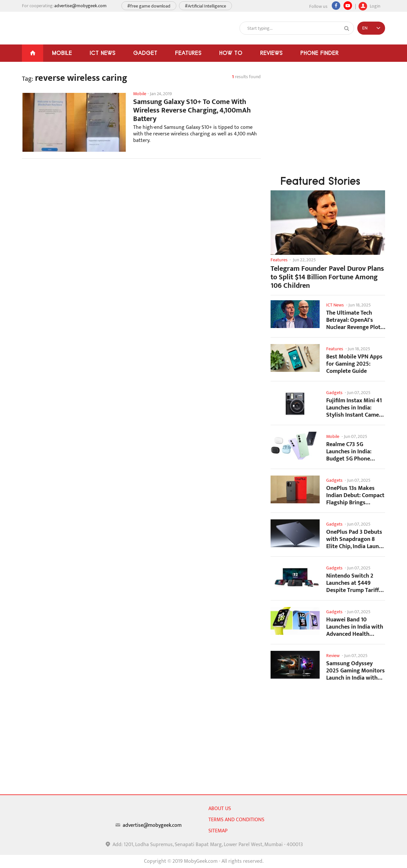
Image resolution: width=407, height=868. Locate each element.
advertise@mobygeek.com (80, 6)
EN (365, 28)
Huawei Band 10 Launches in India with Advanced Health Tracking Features (355, 627)
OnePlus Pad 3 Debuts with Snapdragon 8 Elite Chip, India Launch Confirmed (355, 539)
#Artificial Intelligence (205, 6)
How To (231, 53)
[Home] (33, 53)
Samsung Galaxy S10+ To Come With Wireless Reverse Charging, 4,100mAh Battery (192, 111)
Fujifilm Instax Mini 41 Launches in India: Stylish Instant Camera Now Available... (355, 408)
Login (369, 5)
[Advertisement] (141, 216)
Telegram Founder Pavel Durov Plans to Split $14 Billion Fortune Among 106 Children (327, 277)
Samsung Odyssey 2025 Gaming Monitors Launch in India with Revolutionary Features (355, 671)
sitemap (218, 831)
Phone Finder (319, 53)
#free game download (149, 6)
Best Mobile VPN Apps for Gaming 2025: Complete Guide (354, 364)
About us (220, 809)
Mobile (62, 53)
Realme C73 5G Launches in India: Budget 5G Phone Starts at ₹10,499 (349, 451)
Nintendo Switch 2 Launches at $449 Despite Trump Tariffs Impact (354, 583)
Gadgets (334, 393)
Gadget (145, 53)
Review (333, 656)
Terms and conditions (236, 820)
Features (188, 53)
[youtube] (348, 6)
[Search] (347, 28)
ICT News (103, 53)
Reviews (271, 53)
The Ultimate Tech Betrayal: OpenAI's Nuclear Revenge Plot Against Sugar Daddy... (355, 320)
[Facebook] (336, 6)
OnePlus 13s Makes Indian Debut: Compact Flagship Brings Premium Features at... (355, 495)
